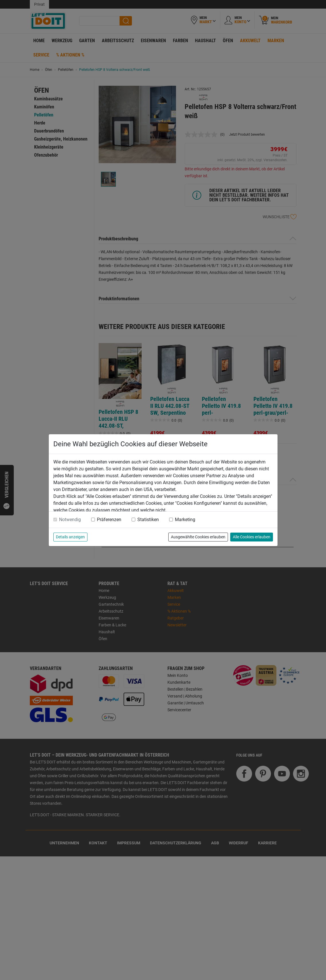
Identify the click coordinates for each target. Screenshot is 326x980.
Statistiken (148, 520)
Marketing (185, 520)
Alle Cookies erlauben (252, 537)
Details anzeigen (70, 537)
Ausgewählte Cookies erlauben (198, 537)
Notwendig (70, 520)
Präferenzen (109, 520)
